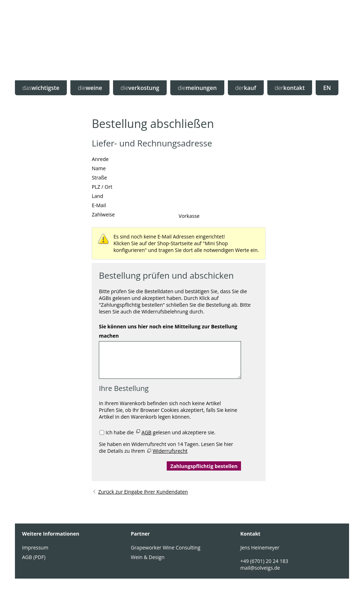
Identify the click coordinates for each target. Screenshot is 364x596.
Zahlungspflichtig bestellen (204, 466)
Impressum (35, 547)
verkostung (140, 88)
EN (327, 88)
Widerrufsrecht (170, 451)
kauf (246, 88)
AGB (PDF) (34, 557)
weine (90, 88)
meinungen (197, 88)
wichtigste (41, 88)
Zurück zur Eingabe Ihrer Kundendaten (143, 492)
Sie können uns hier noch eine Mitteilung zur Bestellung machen (168, 331)
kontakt (290, 88)
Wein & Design (148, 557)
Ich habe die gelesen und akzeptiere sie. (160, 432)
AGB (146, 432)
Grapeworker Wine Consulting (166, 547)
